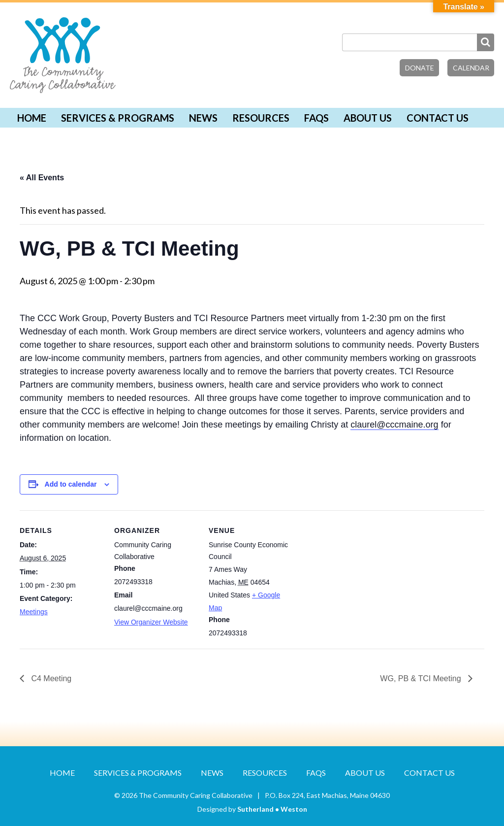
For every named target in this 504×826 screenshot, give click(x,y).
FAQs (316, 118)
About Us (368, 118)
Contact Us (438, 118)
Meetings (34, 612)
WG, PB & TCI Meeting (422, 678)
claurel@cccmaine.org (394, 425)
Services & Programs (118, 118)
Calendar (471, 68)
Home (32, 118)
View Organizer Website (151, 622)
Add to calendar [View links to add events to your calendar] (71, 484)
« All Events (42, 178)
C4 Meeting (50, 678)
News (203, 118)
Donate (420, 68)
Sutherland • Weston (272, 809)
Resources (261, 118)
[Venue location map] (355, 578)
